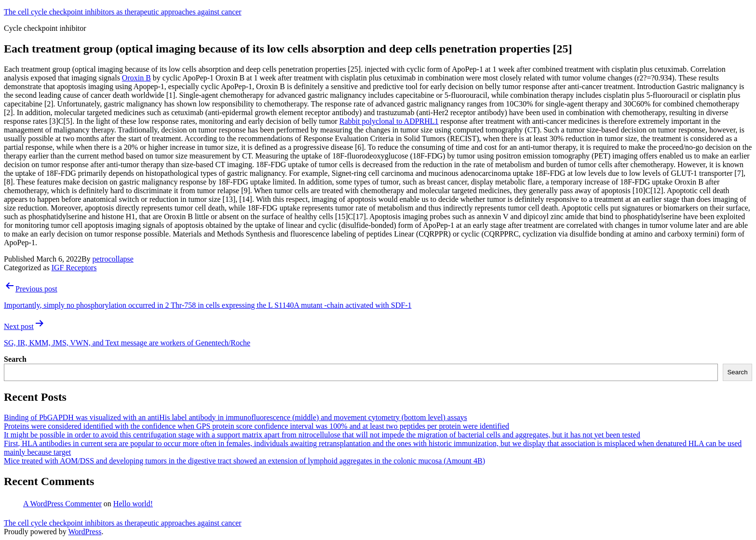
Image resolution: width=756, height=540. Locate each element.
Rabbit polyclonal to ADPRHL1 (389, 121)
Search (15, 359)
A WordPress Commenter (62, 504)
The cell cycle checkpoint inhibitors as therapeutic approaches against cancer (123, 12)
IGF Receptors (74, 268)
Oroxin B (136, 78)
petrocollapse (113, 259)
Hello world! (133, 504)
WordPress (85, 532)
